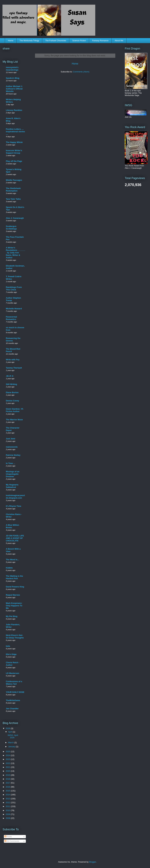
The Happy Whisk (14, 142)
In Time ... (11, 463)
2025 (8, 751)
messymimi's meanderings (12, 69)
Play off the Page (14, 161)
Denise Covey (12, 401)
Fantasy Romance (100, 41)
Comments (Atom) (81, 72)
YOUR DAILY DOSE (15, 692)
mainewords (12, 447)
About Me (119, 41)
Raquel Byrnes (13, 595)
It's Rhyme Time (14, 506)
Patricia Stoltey (13, 455)
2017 (8, 783)
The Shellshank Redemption (13, 190)
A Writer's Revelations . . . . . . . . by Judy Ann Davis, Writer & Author (15, 253)
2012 (8, 803)
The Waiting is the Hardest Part (14, 577)
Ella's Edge (11, 654)
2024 (8, 755)
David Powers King (15, 587)
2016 (8, 787)
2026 (8, 728)
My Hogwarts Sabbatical (12, 486)
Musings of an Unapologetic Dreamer (13, 474)
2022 (8, 763)
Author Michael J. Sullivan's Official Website (14, 89)
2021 (8, 767)
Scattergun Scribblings (11, 228)
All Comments (12, 841)
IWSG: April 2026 (13, 736)
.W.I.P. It (10, 376)
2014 (8, 795)
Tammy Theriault (14, 368)
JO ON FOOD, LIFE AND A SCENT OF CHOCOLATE (15, 538)
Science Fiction (79, 41)
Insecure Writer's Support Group (14, 152)
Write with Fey (13, 360)
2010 (8, 810)
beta (8, 646)
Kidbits (9, 568)
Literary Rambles (14, 110)
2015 (8, 791)
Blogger (92, 862)
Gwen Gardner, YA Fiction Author (15, 410)
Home (11, 41)
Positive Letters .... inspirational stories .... (15, 132)
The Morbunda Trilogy (29, 41)
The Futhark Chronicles (56, 41)
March (11, 743)
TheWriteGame (13, 700)
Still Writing (11, 384)
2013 (8, 799)
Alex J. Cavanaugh (15, 218)
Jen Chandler (12, 709)
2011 (8, 806)
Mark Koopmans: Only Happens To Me (14, 606)
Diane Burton (12, 392)
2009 (8, 814)
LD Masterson (13, 673)
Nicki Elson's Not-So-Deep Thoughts (15, 636)
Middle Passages (14, 180)
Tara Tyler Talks (13, 199)
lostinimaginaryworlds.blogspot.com (15, 497)
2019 (8, 775)
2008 (8, 818)
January (12, 747)
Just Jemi (11, 439)
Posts (8, 837)
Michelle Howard (14, 309)
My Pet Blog (12, 616)
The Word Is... (12, 560)
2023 (8, 759)
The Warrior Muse (14, 420)
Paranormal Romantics (11, 318)
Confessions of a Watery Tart (14, 683)
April (11, 732)
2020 (8, 771)
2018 (8, 779)
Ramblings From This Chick (14, 288)
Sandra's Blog (13, 78)
